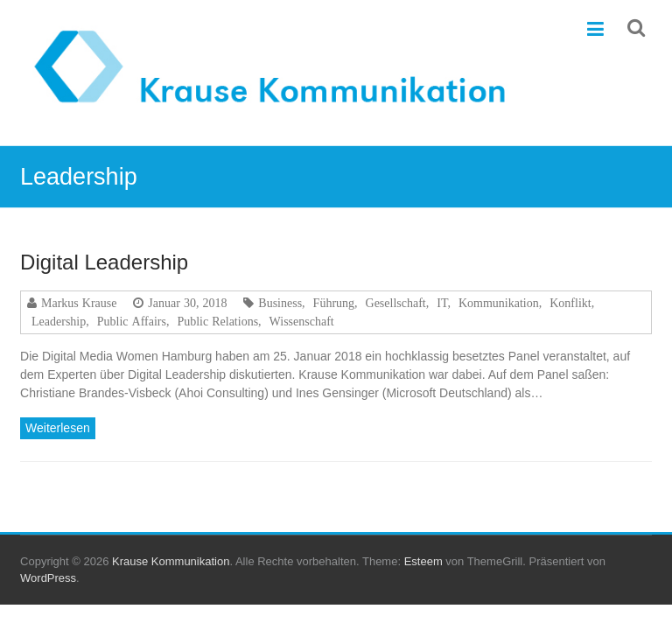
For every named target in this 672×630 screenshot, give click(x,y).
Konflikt (570, 303)
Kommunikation (499, 303)
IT (442, 303)
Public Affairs (132, 321)
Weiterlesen (58, 428)
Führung (334, 303)
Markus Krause (79, 303)
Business (280, 303)
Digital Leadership (104, 262)
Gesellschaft (396, 303)
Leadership (59, 321)
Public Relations (217, 321)
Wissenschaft (302, 321)
